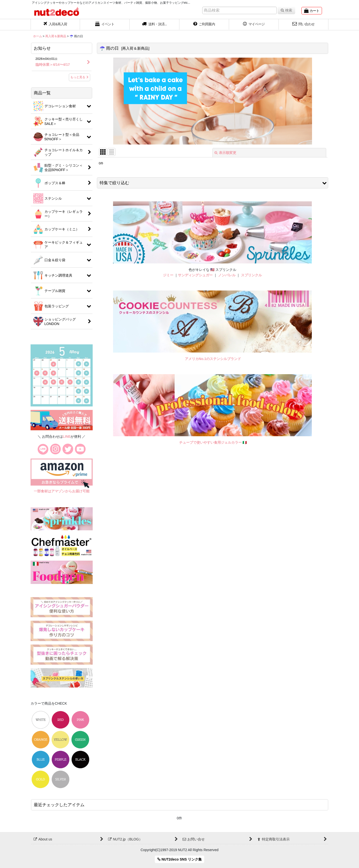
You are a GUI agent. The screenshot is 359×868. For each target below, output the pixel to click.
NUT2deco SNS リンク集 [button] (179, 859)
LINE (67, 436)
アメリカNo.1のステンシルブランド (213, 359)
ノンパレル (227, 275)
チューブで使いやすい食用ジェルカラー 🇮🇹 (213, 442)
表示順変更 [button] (225, 153)
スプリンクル (251, 275)
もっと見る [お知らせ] (80, 77)
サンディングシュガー (195, 275)
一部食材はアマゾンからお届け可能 (62, 491)
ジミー (168, 275)
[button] (155, 25)
